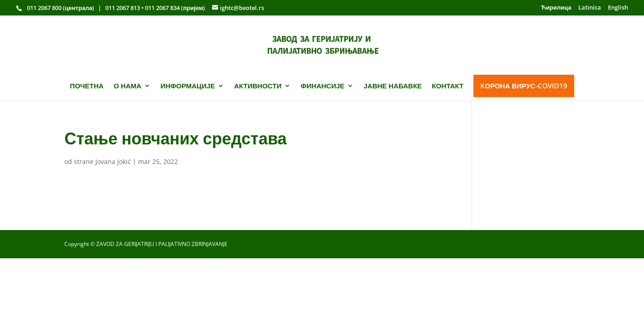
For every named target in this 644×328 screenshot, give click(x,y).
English (618, 8)
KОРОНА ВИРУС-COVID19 (524, 86)
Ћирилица (556, 8)
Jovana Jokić (113, 161)
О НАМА (127, 86)
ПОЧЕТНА (87, 86)
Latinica (590, 8)
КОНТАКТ (448, 86)
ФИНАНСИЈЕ (322, 86)
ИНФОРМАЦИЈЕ (188, 86)
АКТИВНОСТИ (258, 86)
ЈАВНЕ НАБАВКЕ (393, 86)
